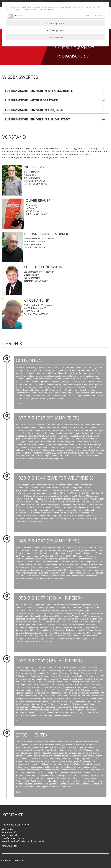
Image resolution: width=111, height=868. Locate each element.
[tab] (56, 91)
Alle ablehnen (55, 37)
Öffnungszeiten (10, 846)
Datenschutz (20, 860)
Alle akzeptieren (56, 30)
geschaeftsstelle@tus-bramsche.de (27, 841)
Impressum (6, 860)
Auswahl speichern (55, 23)
